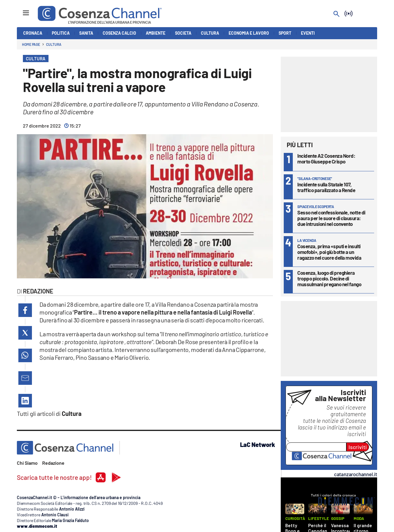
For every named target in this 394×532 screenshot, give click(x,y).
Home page (31, 44)
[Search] (336, 14)
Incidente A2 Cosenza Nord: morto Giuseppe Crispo (326, 158)
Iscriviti (358, 447)
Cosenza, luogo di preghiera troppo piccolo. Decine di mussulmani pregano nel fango (329, 278)
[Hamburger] (20, 10)
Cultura (54, 44)
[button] (25, 310)
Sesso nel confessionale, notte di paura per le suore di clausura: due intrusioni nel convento (331, 218)
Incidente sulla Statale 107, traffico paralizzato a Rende (326, 187)
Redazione (53, 463)
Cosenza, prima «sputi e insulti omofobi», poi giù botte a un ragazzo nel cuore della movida (329, 252)
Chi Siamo (27, 463)
